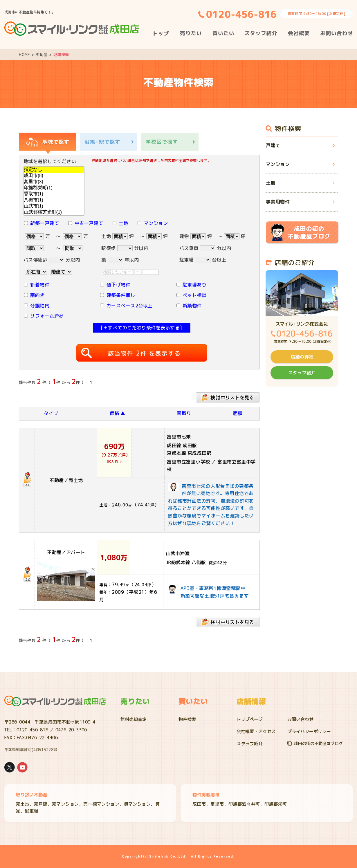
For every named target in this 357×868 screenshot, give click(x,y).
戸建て (273, 145)
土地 (123, 223)
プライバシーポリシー (309, 731)
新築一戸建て (45, 223)
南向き (37, 295)
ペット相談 (194, 295)
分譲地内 (40, 306)
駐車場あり (194, 285)
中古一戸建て (89, 223)
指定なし (54, 170)
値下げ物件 (118, 285)
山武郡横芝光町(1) (54, 212)
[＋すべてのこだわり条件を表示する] (141, 328)
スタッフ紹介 (250, 744)
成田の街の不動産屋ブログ (318, 743)
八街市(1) (54, 200)
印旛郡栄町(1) (54, 188)
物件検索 (187, 719)
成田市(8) (54, 176)
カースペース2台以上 (130, 306)
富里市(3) (54, 182)
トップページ (250, 719)
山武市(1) (54, 206)
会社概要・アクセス (256, 731)
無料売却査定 (134, 719)
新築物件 (192, 306)
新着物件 (40, 285)
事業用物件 (278, 202)
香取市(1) (54, 194)
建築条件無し (121, 295)
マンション (156, 223)
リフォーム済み (47, 316)
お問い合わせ (300, 719)
